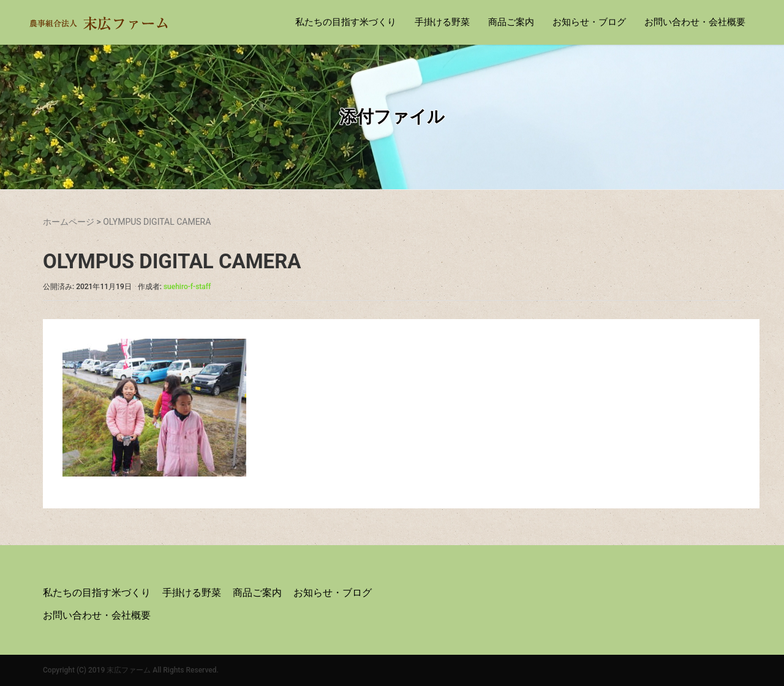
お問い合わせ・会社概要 (695, 22)
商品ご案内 (511, 22)
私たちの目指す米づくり (346, 22)
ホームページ (69, 222)
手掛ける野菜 (442, 22)
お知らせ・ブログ (589, 22)
